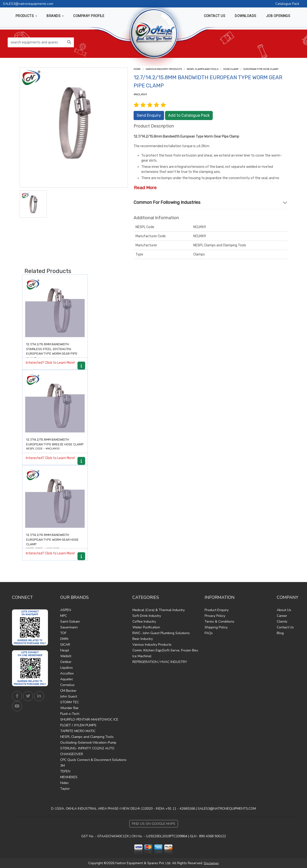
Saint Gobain (70, 622)
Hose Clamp (231, 69)
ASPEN (66, 610)
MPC (64, 616)
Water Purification (146, 627)
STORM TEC (70, 702)
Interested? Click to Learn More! (50, 363)
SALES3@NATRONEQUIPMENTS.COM (227, 809)
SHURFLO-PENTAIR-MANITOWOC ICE (89, 719)
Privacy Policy (215, 616)
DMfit (64, 639)
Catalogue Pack (287, 4)
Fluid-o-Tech (70, 714)
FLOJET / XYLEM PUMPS (78, 725)
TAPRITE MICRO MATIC (78, 731)
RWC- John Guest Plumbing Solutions (161, 633)
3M (62, 766)
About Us (284, 610)
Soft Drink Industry (147, 616)
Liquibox (66, 668)
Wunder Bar (69, 708)
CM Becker (68, 691)
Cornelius (67, 685)
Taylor (65, 789)
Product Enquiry (217, 610)
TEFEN (65, 771)
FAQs (209, 633)
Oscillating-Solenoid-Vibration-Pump (88, 743)
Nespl (65, 650)
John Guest (69, 696)
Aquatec (67, 679)
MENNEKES (69, 777)
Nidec (65, 783)
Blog (280, 633)
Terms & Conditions (219, 622)
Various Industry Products (164, 69)
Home (137, 69)
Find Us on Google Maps (154, 824)
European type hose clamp (261, 69)
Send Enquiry (149, 115)
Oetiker (66, 662)
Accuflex (67, 673)
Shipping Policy (216, 627)
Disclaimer (211, 863)
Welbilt (66, 656)
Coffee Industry (144, 622)
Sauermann (69, 627)
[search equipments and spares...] (36, 42)
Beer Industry (143, 639)
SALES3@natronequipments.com (28, 4)
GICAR (65, 645)
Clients (282, 622)
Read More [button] (145, 188)
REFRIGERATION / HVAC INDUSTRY (160, 662)
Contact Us (285, 627)
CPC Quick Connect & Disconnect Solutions (93, 760)
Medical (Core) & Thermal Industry (159, 610)
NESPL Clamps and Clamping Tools (87, 737)
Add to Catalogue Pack (189, 115)
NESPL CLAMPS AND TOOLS (203, 69)
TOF (63, 633)
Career (282, 616)
